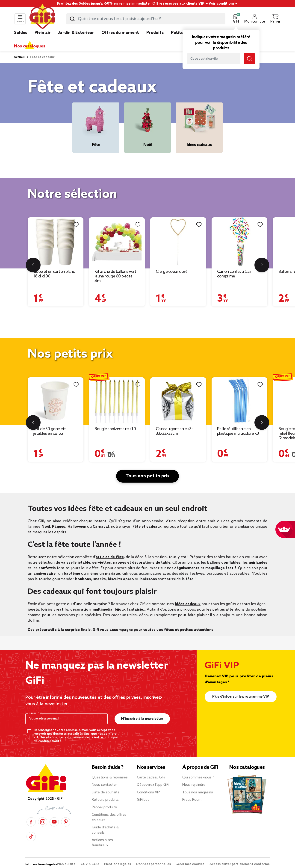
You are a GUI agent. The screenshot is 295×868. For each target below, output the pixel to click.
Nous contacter (104, 785)
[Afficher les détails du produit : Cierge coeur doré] (178, 242)
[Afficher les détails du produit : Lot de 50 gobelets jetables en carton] (56, 401)
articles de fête (110, 557)
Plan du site (66, 864)
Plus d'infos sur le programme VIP (241, 697)
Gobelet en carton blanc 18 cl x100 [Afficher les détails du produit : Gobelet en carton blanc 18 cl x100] (54, 274)
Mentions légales (118, 864)
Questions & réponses (110, 778)
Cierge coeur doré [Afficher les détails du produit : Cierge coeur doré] (172, 272)
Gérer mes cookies (190, 864)
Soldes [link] (21, 33)
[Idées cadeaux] (199, 128)
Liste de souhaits (106, 792)
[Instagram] (43, 821)
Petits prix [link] (181, 33)
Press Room (192, 800)
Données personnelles (153, 864)
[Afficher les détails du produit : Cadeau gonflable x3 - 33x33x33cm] (178, 401)
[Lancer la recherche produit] (72, 19)
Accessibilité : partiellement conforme (240, 864)
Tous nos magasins (198, 792)
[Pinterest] (66, 821)
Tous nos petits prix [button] (147, 476)
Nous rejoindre (194, 785)
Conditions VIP (148, 792)
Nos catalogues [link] (30, 46)
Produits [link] (155, 33)
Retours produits (105, 800)
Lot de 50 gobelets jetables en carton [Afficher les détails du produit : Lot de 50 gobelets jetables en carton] (50, 431)
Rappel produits (104, 807)
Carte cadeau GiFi (151, 778)
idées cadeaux (188, 604)
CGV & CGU (90, 864)
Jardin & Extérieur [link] (76, 33)
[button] (236, 19)
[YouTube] (54, 821)
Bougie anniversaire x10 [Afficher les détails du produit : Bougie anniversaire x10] (115, 429)
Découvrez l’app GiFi (153, 785)
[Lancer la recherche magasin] (249, 59)
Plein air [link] (43, 33)
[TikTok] (31, 836)
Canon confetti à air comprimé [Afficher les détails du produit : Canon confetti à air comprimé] (234, 274)
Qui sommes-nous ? (198, 778)
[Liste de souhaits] (76, 225)
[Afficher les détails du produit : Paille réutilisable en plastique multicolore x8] (239, 401)
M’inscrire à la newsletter (142, 719)
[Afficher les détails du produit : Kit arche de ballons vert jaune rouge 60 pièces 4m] (117, 242)
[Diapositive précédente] (33, 265)
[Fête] (96, 128)
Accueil (19, 57)
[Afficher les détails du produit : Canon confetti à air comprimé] (239, 242)
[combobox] (146, 19)
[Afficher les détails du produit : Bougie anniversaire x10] (117, 401)
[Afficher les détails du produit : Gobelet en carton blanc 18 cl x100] (56, 242)
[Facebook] (31, 821)
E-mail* (34, 713)
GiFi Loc (143, 800)
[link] (155, 40)
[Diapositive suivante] (262, 265)
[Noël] (147, 128)
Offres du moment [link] (120, 33)
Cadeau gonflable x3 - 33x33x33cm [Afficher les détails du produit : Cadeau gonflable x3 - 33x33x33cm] (175, 431)
